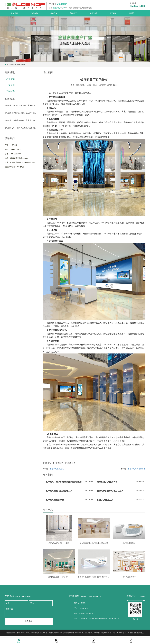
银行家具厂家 (67, 93)
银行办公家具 (70, 463)
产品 (56, 641)
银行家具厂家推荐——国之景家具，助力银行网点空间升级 (21, 120)
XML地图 (130, 634)
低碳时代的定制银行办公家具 (110, 491)
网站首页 (14, 13)
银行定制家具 (58, 463)
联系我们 (133, 13)
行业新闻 (23, 64)
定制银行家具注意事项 (107, 482)
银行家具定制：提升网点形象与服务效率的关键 (21, 128)
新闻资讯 (74, 13)
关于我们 (113, 13)
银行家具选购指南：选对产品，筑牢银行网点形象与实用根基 (21, 113)
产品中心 (34, 13)
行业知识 (11, 91)
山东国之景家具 (138, 634)
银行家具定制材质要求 (137, 469)
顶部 (131, 641)
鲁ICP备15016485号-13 (118, 634)
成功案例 (54, 13)
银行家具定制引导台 (55, 500)
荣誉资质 (93, 13)
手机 (94, 641)
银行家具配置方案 (57, 469)
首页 (9, 64)
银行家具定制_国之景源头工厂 (59, 491)
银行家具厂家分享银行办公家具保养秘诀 (64, 482)
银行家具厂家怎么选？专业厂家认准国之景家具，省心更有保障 (21, 105)
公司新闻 (11, 85)
